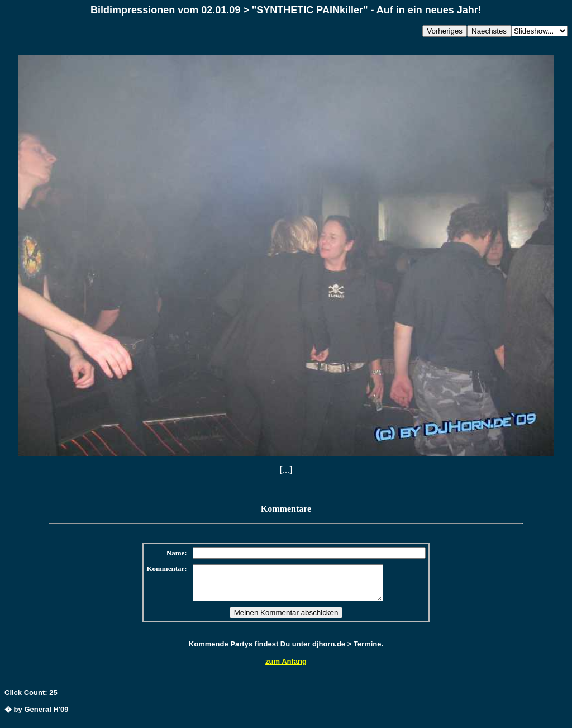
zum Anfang (286, 668)
